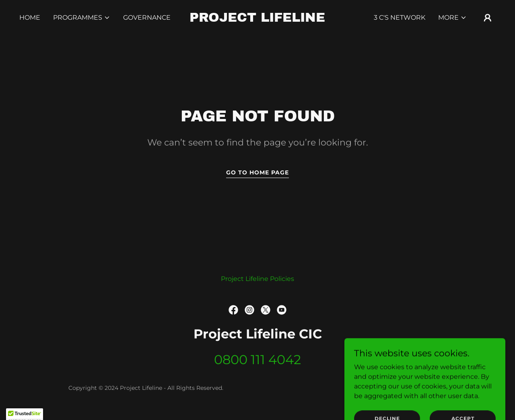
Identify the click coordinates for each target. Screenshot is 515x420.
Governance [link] (147, 17)
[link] (258, 19)
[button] (82, 18)
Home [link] (30, 17)
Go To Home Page (257, 172)
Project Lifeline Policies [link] (257, 279)
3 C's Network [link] (400, 17)
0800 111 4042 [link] (257, 360)
